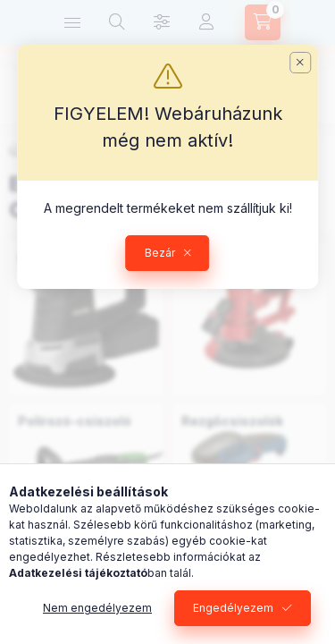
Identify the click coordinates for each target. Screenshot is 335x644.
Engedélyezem (233, 608)
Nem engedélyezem (97, 608)
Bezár (160, 253)
